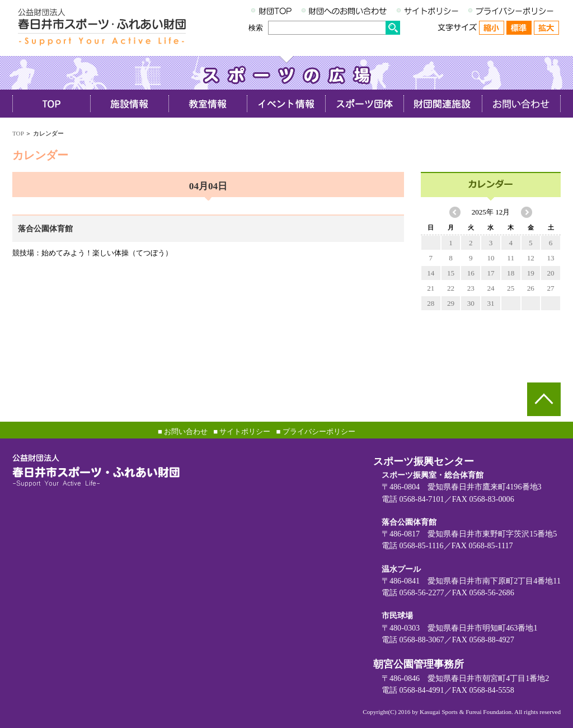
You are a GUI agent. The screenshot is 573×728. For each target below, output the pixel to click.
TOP (18, 133)
